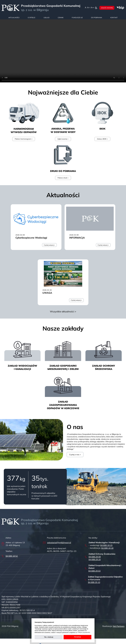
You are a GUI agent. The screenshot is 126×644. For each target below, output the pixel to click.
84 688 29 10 (94, 582)
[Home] (11, 8)
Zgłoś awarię (107, 8)
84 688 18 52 (12, 556)
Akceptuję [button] (77, 637)
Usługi (47, 18)
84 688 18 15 (106, 545)
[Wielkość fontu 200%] (92, 7)
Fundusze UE (77, 18)
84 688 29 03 (94, 571)
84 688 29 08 (95, 557)
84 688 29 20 (95, 559)
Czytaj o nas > (75, 455)
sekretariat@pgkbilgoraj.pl (59, 542)
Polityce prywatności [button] (84, 632)
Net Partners (119, 626)
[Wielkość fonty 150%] (88, 7)
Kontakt (114, 18)
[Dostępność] (96, 8)
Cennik (61, 18)
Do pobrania (97, 18)
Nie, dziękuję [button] (49, 637)
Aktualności (14, 18)
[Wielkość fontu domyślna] (86, 7)
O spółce (31, 18)
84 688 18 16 (107, 548)
